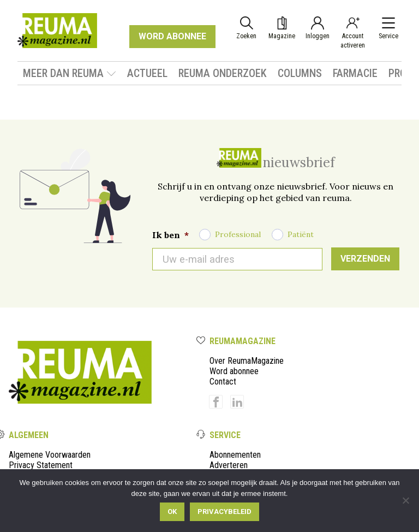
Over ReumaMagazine (247, 361)
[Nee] (405, 500)
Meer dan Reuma (70, 73)
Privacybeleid (225, 512)
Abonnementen (235, 455)
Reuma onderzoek (223, 73)
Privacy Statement (41, 465)
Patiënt (301, 234)
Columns (300, 73)
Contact (223, 382)
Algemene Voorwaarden (50, 455)
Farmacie (355, 73)
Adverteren (229, 465)
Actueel (147, 73)
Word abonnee (234, 371)
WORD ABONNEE (172, 36)
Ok (172, 512)
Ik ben (170, 235)
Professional (238, 234)
